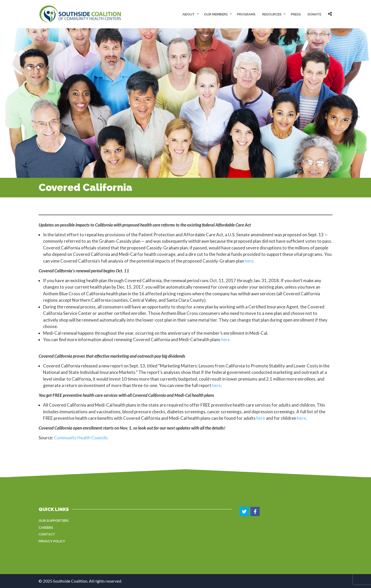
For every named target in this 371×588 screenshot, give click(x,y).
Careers (46, 528)
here (216, 385)
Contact (47, 534)
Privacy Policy (52, 541)
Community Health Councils (81, 438)
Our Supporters (54, 521)
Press (296, 14)
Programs (246, 14)
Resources (272, 14)
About (189, 14)
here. (250, 261)
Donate (314, 14)
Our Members (216, 14)
